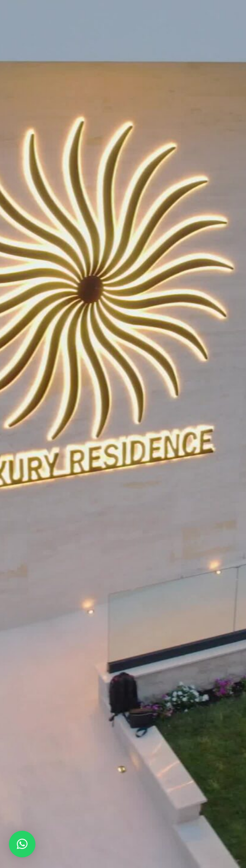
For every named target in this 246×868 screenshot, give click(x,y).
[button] (22, 844)
